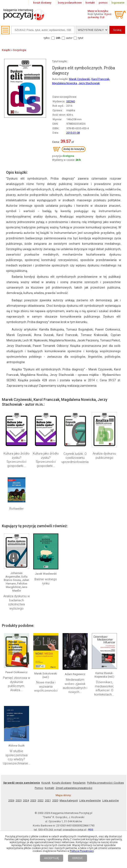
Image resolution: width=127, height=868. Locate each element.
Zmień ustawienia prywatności (74, 788)
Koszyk (46, 783)
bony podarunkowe (70, 3)
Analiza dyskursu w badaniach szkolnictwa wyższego (17, 602)
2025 (19, 800)
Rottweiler (17, 509)
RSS (91, 830)
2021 (48, 800)
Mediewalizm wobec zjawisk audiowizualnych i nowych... (75, 686)
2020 (55, 800)
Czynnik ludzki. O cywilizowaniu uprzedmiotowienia (75, 458)
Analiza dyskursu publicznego (104, 456)
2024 (26, 800)
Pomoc (39, 788)
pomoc (103, 3)
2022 (41, 800)
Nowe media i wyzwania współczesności (46, 686)
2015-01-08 (73, 133)
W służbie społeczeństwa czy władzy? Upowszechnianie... (17, 757)
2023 (33, 800)
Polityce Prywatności (82, 851)
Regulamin (79, 783)
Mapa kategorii (69, 800)
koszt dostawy (42, 3)
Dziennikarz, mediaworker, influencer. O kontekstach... (104, 688)
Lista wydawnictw (90, 800)
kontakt (90, 3)
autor (69, 38)
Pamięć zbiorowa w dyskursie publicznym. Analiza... (17, 684)
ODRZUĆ (78, 858)
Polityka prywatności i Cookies (105, 783)
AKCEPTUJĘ (52, 858)
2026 (11, 800)
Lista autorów (111, 800)
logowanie (118, 3)
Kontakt (49, 788)
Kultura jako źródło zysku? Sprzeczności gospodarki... (17, 460)
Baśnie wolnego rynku (46, 581)
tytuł (81, 38)
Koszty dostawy (62, 783)
